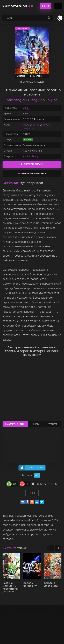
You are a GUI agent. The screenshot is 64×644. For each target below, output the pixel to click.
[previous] (51, 548)
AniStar (27, 156)
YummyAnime (18, 6)
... (47, 76)
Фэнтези (36, 125)
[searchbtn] (49, 18)
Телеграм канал (35, 468)
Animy (35, 156)
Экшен (27, 125)
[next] (58, 548)
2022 (26, 108)
